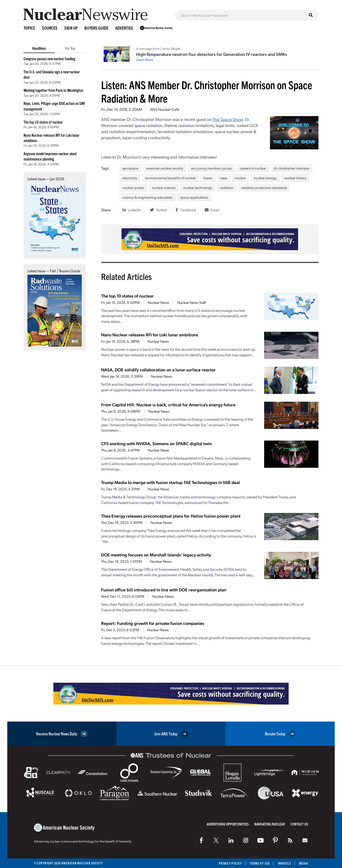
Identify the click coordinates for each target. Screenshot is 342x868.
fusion (208, 178)
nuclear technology (198, 187)
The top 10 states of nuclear (43, 122)
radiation (227, 187)
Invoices (285, 863)
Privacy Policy (230, 863)
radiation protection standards (264, 187)
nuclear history (295, 178)
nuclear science (164, 187)
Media (304, 863)
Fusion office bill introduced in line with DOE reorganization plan (164, 590)
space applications (194, 197)
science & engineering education (147, 197)
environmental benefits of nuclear (170, 178)
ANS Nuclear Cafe (165, 109)
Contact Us (299, 824)
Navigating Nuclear (270, 824)
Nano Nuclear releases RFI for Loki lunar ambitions (150, 335)
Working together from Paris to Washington (53, 90)
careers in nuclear (253, 168)
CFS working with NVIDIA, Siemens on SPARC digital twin (156, 443)
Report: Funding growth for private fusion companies (153, 623)
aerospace (130, 168)
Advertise (124, 28)
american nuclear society (165, 168)
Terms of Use (260, 863)
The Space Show (228, 119)
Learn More (145, 60)
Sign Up (71, 28)
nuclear (240, 178)
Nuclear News (158, 302)
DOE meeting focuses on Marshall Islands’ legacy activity (156, 555)
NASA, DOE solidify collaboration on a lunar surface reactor (158, 370)
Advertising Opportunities (228, 824)
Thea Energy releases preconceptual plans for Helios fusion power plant (171, 516)
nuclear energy (265, 178)
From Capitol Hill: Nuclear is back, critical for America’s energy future (168, 404)
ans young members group (211, 168)
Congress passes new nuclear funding (49, 59)
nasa (224, 178)
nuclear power (133, 187)
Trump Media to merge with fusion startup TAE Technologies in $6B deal (171, 482)
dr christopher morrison (292, 168)
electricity (130, 178)
